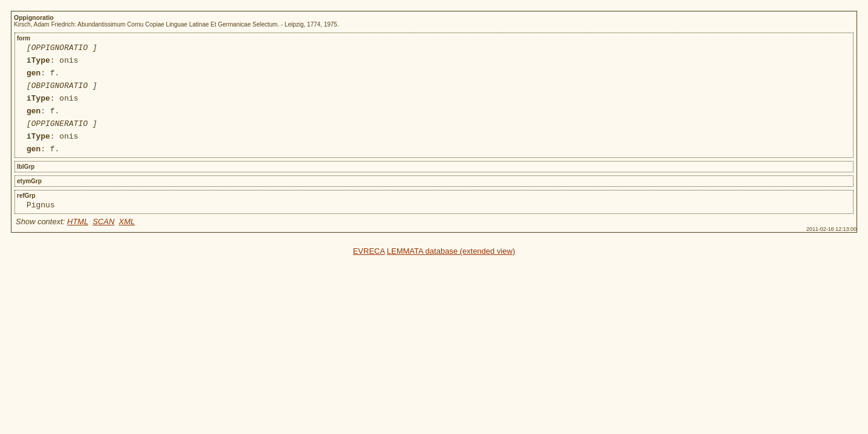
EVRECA (369, 269)
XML (127, 240)
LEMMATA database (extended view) (451, 269)
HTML (77, 240)
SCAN (104, 240)
